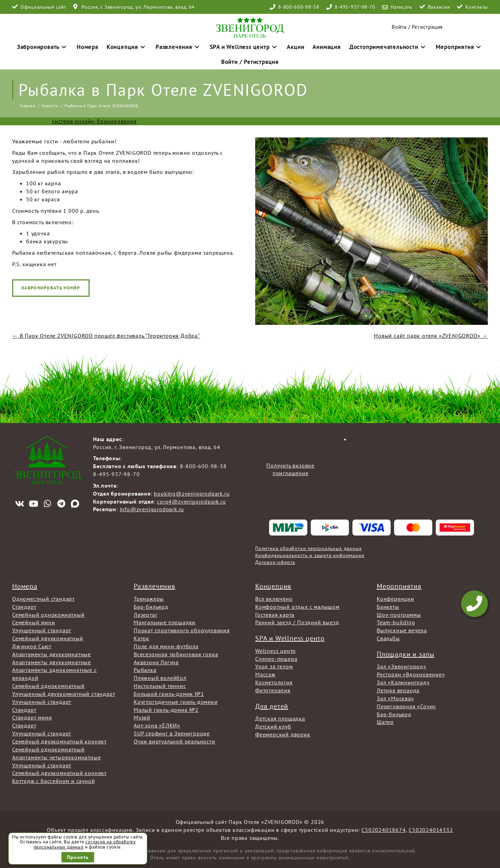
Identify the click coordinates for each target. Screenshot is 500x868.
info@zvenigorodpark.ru (152, 508)
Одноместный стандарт (43, 597)
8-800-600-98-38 (299, 7)
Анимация (319, 45)
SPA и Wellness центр (244, 45)
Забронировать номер (51, 286)
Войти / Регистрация (417, 25)
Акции (291, 45)
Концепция (139, 45)
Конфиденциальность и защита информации (310, 554)
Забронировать (63, 45)
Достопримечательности (375, 45)
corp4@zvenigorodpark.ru (191, 500)
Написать (402, 7)
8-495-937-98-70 (355, 7)
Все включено (274, 597)
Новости (50, 104)
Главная (27, 104)
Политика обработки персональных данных (308, 547)
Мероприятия (439, 45)
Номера (104, 45)
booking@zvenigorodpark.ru (192, 492)
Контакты (477, 7)
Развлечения (185, 45)
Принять (78, 857)
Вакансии (439, 7)
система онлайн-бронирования (94, 119)
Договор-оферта (275, 561)
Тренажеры (149, 597)
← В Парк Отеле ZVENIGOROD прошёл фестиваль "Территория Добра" (106, 334)
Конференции (395, 597)
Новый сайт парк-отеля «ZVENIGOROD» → (431, 334)
